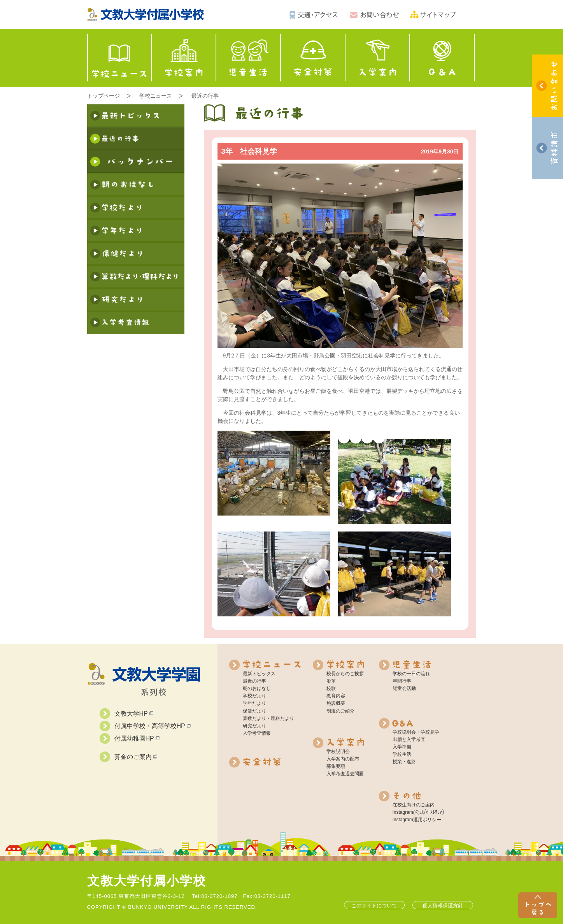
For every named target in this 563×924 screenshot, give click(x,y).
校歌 (331, 688)
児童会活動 (404, 688)
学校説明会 (338, 752)
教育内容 (336, 696)
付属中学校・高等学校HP (153, 726)
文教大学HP (134, 714)
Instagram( (404, 812)
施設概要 (336, 703)
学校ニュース (119, 58)
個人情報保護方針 (443, 906)
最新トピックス (259, 674)
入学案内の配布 (343, 759)
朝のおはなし (257, 688)
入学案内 (378, 58)
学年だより (254, 703)
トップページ (103, 96)
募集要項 (336, 766)
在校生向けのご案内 (414, 805)
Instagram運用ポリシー (417, 820)
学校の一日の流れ (411, 674)
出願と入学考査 (409, 739)
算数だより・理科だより (268, 718)
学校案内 (184, 58)
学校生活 (402, 754)
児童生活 (249, 58)
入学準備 (402, 747)
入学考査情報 (257, 733)
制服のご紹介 (340, 711)
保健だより (254, 711)
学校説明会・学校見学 (416, 732)
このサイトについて (374, 906)
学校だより (254, 696)
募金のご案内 (136, 757)
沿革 (331, 681)
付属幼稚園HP (137, 738)
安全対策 (313, 58)
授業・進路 (404, 762)
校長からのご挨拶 (345, 674)
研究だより (254, 726)
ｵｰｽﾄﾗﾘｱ (434, 812)
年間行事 (402, 681)
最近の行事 (205, 96)
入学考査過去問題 (345, 774)
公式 (419, 812)
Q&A (442, 58)
